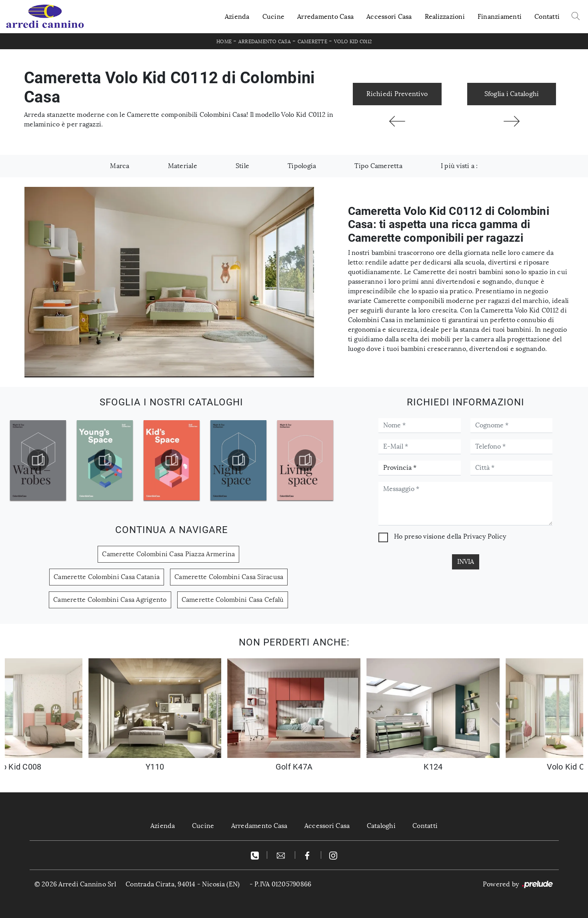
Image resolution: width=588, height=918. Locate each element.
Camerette (312, 42)
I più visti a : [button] (459, 166)
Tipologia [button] (302, 166)
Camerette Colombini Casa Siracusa (229, 577)
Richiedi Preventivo (397, 94)
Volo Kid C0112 (353, 42)
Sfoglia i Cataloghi (512, 94)
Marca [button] (120, 166)
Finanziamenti (500, 17)
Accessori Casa (389, 17)
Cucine (274, 17)
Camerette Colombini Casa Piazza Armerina (168, 554)
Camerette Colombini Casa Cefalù (233, 600)
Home (224, 42)
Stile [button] (242, 166)
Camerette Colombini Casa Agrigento (110, 600)
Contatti (547, 17)
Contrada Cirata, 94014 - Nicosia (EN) (183, 884)
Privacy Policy (485, 536)
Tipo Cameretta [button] (378, 166)
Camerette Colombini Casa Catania (107, 577)
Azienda (237, 17)
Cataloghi (382, 826)
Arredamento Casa (325, 17)
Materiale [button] (183, 166)
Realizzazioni (445, 17)
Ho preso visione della (450, 536)
